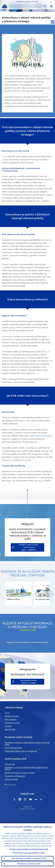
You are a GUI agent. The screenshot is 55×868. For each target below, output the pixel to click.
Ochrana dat (10, 764)
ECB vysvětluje (11, 719)
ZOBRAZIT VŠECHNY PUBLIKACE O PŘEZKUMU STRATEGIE (28, 643)
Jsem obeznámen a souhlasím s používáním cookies (29, 858)
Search (45, 6)
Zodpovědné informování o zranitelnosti (21, 751)
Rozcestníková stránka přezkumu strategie (29, 682)
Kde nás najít (10, 729)
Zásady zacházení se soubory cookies (20, 773)
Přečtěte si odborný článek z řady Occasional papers (29, 547)
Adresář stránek (11, 784)
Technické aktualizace (13, 748)
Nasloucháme (41, 436)
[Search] (26, 6)
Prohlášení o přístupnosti (15, 776)
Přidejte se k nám (12, 716)
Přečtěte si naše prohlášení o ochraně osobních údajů (29, 849)
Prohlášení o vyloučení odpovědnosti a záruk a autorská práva (27, 743)
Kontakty (8, 726)
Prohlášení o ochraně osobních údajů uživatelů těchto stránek (26, 768)
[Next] (52, 594)
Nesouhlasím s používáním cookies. (29, 864)
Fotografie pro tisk (12, 723)
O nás (7, 713)
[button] (51, 2)
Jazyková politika (11, 779)
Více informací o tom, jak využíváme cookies (29, 853)
